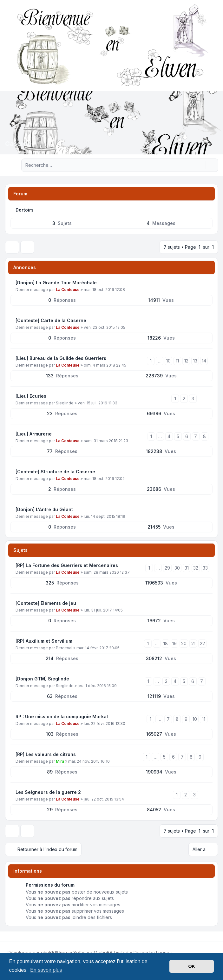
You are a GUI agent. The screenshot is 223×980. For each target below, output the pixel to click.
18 (166, 643)
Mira (60, 761)
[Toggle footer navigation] (215, 936)
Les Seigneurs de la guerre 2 (48, 792)
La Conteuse (68, 290)
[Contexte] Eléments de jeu (46, 603)
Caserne (18, 144)
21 (193, 643)
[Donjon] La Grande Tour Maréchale (56, 283)
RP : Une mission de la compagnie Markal (62, 716)
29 (167, 568)
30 (177, 568)
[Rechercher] (200, 165)
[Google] (22, 936)
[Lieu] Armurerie (34, 434)
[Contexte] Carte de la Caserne (51, 320)
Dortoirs (25, 210)
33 (205, 568)
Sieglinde (65, 403)
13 (195, 361)
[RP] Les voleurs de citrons (46, 754)
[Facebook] (6, 936)
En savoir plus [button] (46, 970)
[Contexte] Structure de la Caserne (55, 472)
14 (204, 361)
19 (174, 643)
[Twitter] (11, 936)
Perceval (64, 648)
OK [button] (192, 966)
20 (184, 643)
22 (202, 643)
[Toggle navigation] (215, 45)
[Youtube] (16, 936)
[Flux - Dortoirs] (207, 210)
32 (196, 568)
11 (177, 361)
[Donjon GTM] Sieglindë (42, 679)
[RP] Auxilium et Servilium (44, 641)
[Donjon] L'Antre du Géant (44, 509)
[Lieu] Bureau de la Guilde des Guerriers (61, 358)
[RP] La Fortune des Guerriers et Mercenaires (67, 565)
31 (187, 568)
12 (186, 361)
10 (168, 361)
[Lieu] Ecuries (31, 396)
